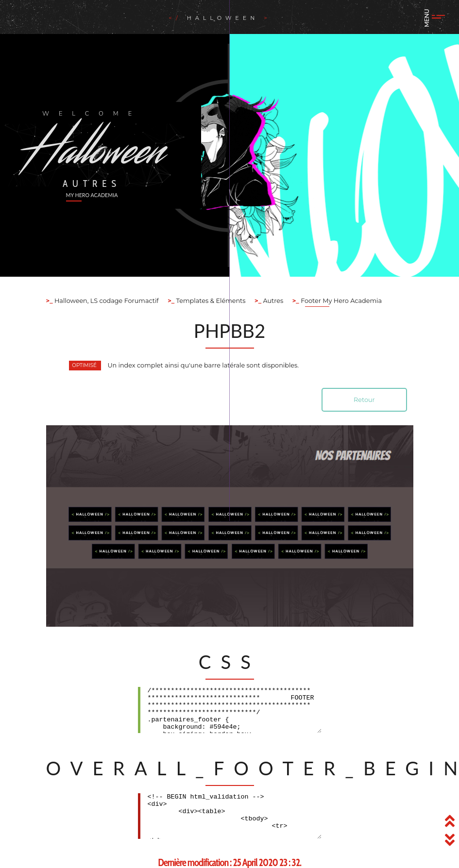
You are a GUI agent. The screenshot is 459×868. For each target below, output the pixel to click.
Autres (272, 301)
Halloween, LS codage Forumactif (106, 301)
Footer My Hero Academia (340, 301)
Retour (364, 400)
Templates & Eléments (210, 301)
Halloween (226, 18)
